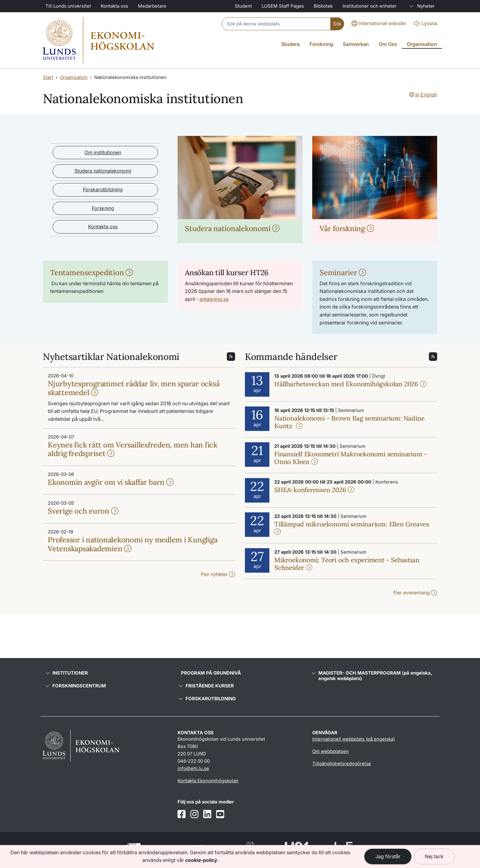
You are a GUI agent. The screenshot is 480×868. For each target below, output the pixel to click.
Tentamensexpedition (92, 273)
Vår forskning (347, 228)
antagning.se (214, 299)
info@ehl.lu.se (193, 768)
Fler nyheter (218, 574)
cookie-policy (201, 860)
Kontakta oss (103, 226)
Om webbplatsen (330, 751)
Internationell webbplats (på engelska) (354, 739)
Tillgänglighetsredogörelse (342, 763)
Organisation (74, 77)
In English (423, 95)
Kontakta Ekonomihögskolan (208, 781)
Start (48, 77)
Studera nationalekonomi (103, 171)
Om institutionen (103, 152)
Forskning (103, 208)
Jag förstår (388, 856)
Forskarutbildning (103, 189)
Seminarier (343, 273)
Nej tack (434, 856)
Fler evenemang (415, 593)
